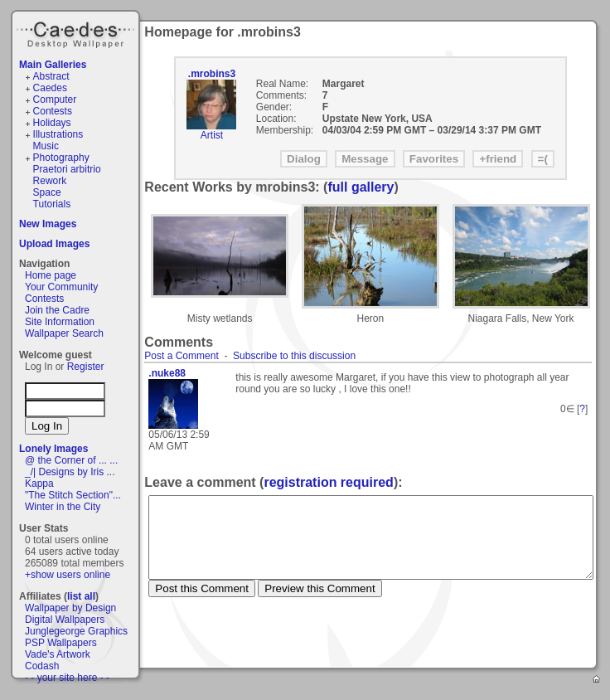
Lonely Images (53, 449)
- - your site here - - (67, 678)
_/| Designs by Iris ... (70, 472)
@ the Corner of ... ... (71, 460)
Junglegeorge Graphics (76, 631)
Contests (53, 111)
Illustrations (58, 134)
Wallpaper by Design (70, 608)
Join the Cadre (57, 310)
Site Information (60, 322)
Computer (55, 100)
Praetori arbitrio (67, 169)
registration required (328, 482)
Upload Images (54, 244)
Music (46, 146)
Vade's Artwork (58, 654)
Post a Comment (181, 356)
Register (86, 367)
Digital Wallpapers (65, 620)
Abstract (51, 76)
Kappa (39, 484)
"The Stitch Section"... (73, 495)
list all (81, 596)
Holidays (52, 123)
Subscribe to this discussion (294, 356)
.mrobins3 (212, 74)
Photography (61, 158)
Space (47, 192)
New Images (48, 224)
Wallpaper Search (64, 333)
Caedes (77, 32)
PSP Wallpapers (61, 643)
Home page (51, 275)
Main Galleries (53, 65)
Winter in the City (63, 507)
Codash (42, 666)
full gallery (361, 187)
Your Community (61, 287)
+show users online (68, 575)
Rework (50, 181)
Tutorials (52, 204)
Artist (212, 135)
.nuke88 (167, 373)
